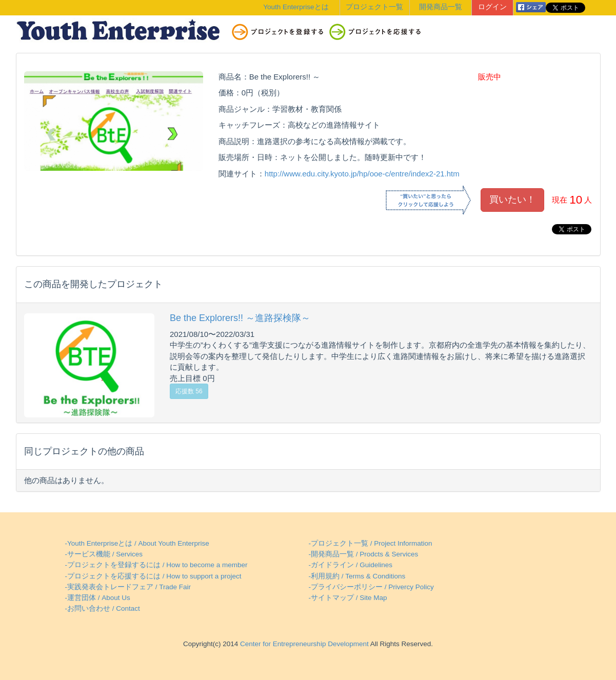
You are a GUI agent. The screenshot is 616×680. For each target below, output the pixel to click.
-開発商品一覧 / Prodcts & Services (364, 554)
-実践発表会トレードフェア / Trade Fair (128, 587)
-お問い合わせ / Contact (103, 608)
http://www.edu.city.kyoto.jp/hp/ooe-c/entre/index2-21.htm (362, 174)
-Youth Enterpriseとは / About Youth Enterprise (137, 543)
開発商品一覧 (441, 7)
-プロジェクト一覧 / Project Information (371, 543)
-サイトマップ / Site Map (348, 598)
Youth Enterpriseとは (296, 7)
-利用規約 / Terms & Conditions (357, 576)
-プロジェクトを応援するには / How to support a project (153, 576)
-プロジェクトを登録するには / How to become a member (156, 565)
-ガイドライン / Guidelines (351, 565)
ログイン (492, 7)
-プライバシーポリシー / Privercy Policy (371, 587)
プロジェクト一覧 (374, 7)
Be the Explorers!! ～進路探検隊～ (240, 318)
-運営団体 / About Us (98, 598)
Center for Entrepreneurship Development (303, 644)
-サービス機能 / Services (104, 554)
